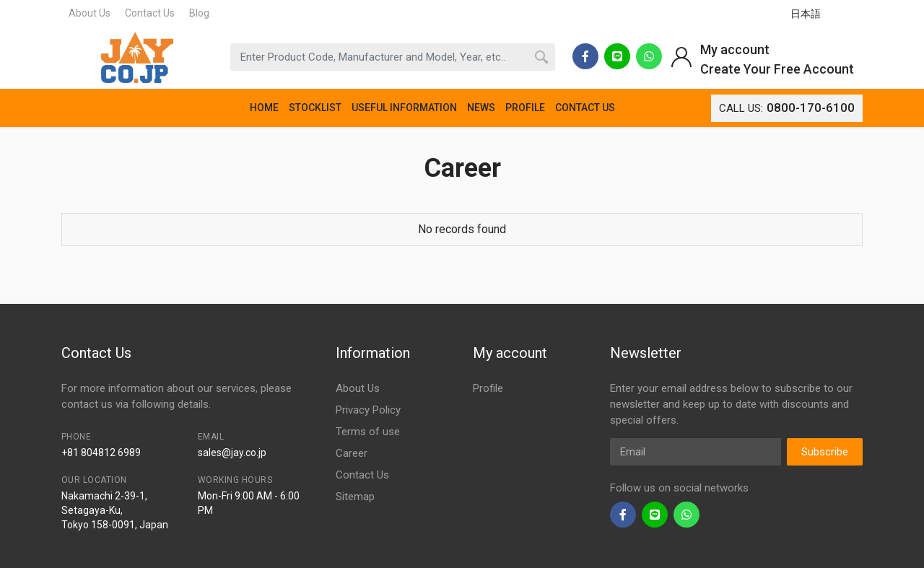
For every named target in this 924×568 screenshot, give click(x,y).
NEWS (481, 108)
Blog (199, 13)
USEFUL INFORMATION (404, 108)
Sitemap (355, 497)
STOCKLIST (315, 108)
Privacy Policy (368, 410)
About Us (90, 13)
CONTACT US (585, 108)
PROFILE (525, 108)
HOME (264, 108)
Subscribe (825, 452)
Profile (488, 388)
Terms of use (368, 432)
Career (352, 453)
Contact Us (150, 13)
